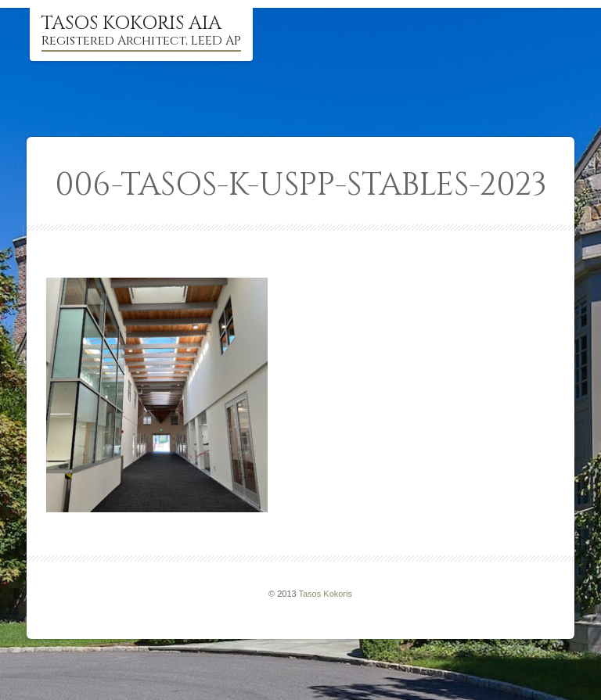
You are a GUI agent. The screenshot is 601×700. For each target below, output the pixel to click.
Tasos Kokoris (326, 594)
